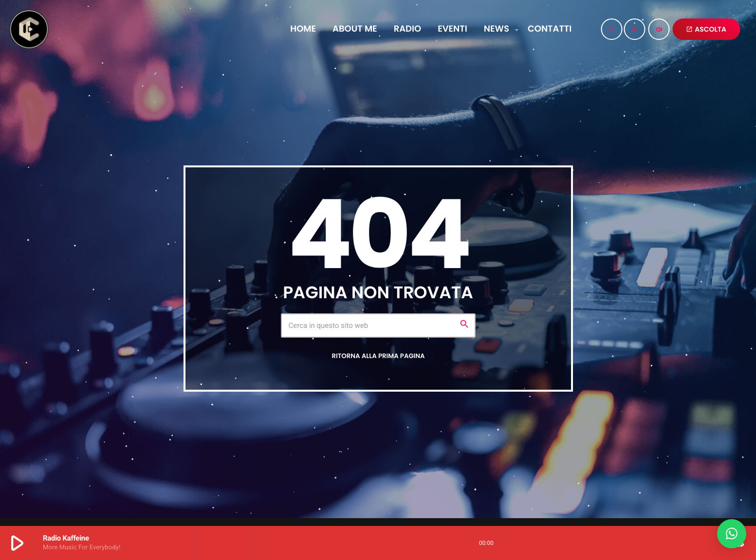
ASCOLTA (706, 29)
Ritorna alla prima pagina (378, 356)
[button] (732, 534)
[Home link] (29, 29)
